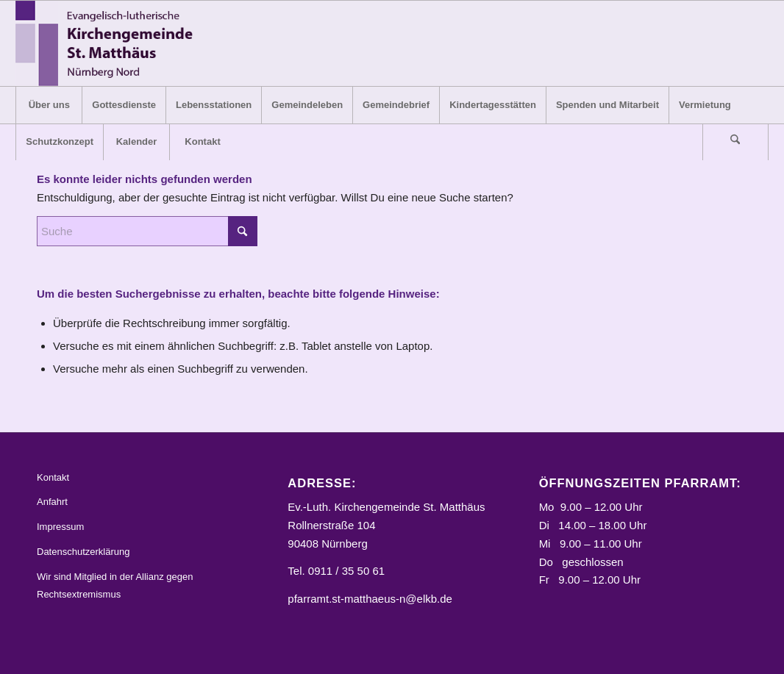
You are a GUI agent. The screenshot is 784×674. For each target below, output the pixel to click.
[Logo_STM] (108, 43)
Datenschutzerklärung (83, 552)
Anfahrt (52, 502)
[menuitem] (49, 105)
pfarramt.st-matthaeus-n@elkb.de (370, 599)
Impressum (60, 527)
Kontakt (53, 477)
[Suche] (735, 142)
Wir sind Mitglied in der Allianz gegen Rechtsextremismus (115, 586)
